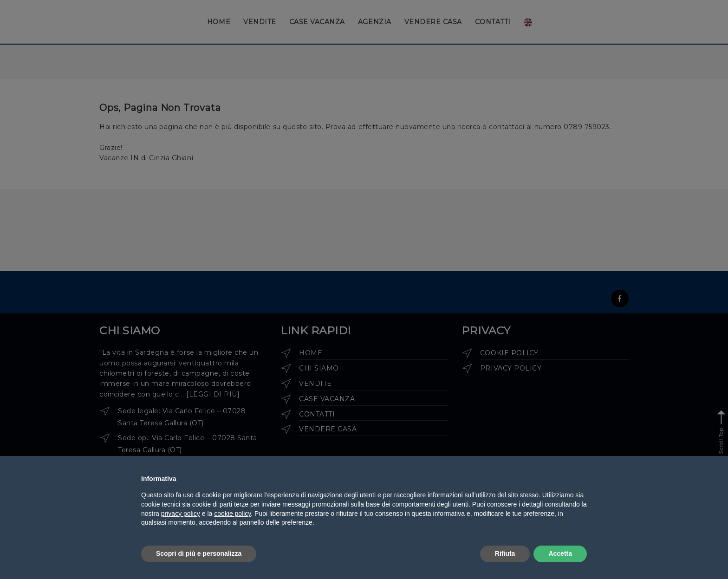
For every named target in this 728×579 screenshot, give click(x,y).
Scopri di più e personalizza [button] (199, 553)
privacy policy (181, 514)
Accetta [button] (560, 553)
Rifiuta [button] (505, 553)
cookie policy (232, 514)
